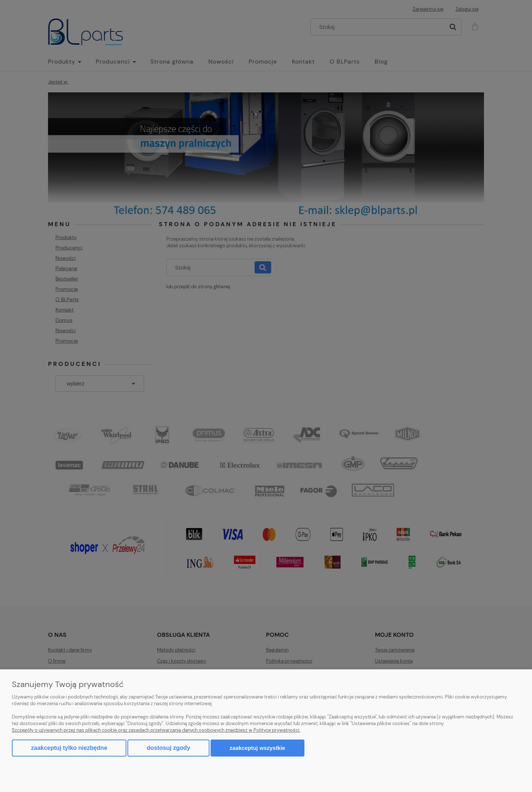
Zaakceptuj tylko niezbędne (69, 748)
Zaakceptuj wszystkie (258, 748)
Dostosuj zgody (168, 748)
